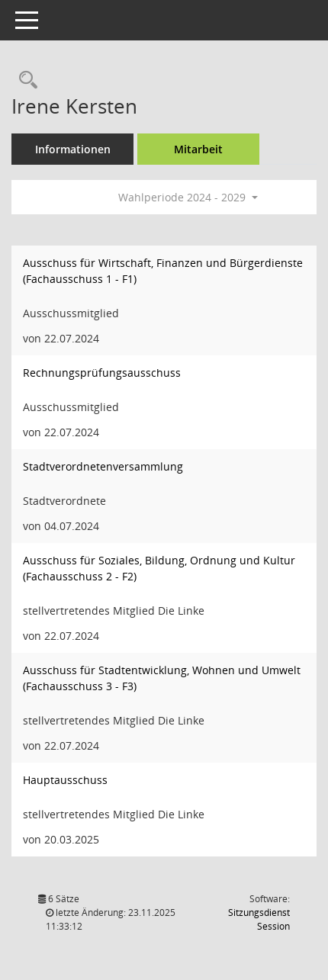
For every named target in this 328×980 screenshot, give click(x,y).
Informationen (73, 149)
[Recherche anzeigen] (24, 80)
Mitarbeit (198, 149)
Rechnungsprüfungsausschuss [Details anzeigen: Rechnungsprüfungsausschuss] (102, 373)
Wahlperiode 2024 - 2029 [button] (188, 197)
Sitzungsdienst (259, 919)
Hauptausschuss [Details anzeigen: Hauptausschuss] (65, 780)
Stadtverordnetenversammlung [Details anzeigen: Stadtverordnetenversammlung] (103, 466)
